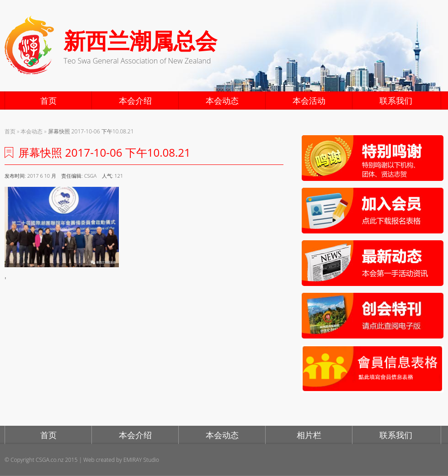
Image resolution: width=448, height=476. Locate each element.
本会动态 (222, 100)
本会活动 (309, 100)
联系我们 (396, 100)
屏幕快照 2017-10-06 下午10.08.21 (91, 131)
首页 (48, 100)
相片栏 (309, 435)
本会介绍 (135, 100)
